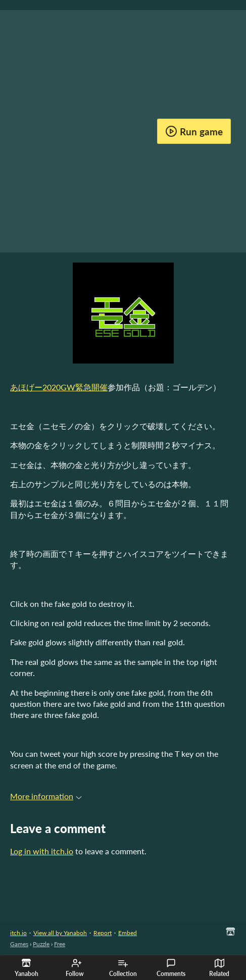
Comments (171, 968)
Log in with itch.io (42, 851)
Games (19, 944)
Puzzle (41, 944)
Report (103, 933)
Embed (128, 933)
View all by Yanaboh (60, 933)
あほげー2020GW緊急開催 (59, 387)
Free (60, 944)
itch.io (18, 933)
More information (46, 796)
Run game (194, 131)
